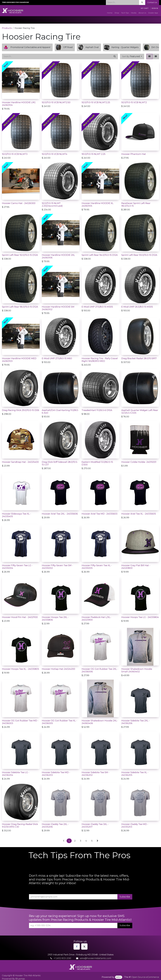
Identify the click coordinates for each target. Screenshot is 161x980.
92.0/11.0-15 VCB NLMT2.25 (96, 102)
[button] (132, 56)
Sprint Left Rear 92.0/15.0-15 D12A (20, 255)
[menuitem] (110, 13)
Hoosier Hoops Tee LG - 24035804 (140, 617)
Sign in (155, 8)
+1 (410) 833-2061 (62, 958)
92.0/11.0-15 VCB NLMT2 (134, 102)
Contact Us (152, 2)
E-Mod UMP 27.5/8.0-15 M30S (97, 307)
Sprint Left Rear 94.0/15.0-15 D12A (100, 255)
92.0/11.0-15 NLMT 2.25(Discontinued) (52, 205)
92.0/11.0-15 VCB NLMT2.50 (56, 102)
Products (7, 28)
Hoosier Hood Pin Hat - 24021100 (20, 617)
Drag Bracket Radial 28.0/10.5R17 (139, 359)
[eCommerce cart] (145, 8)
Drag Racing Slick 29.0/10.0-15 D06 (21, 410)
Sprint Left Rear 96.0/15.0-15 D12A (20, 307)
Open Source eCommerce (145, 977)
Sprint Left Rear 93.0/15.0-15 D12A (139, 255)
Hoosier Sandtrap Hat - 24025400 (20, 462)
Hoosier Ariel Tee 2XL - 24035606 (60, 514)
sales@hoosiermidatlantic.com (95, 958)
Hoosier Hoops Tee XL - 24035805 (21, 669)
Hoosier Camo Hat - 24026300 (19, 203)
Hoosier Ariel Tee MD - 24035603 (99, 514)
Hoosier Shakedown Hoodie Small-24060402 (137, 670)
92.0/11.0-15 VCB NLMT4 (55, 154)
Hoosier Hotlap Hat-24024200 (58, 669)
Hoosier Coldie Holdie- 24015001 (139, 462)
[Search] (142, 2)
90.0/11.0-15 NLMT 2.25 (93, 154)
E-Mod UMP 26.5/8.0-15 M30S (137, 307)
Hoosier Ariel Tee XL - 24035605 (139, 514)
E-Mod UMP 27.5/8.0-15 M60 (57, 359)
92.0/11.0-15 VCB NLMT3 (15, 154)
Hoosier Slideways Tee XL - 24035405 (16, 515)
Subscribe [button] (125, 897)
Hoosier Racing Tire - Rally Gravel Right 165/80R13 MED (100, 360)
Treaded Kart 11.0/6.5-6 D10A (97, 410)
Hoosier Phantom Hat (134, 154)
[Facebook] (77, 946)
